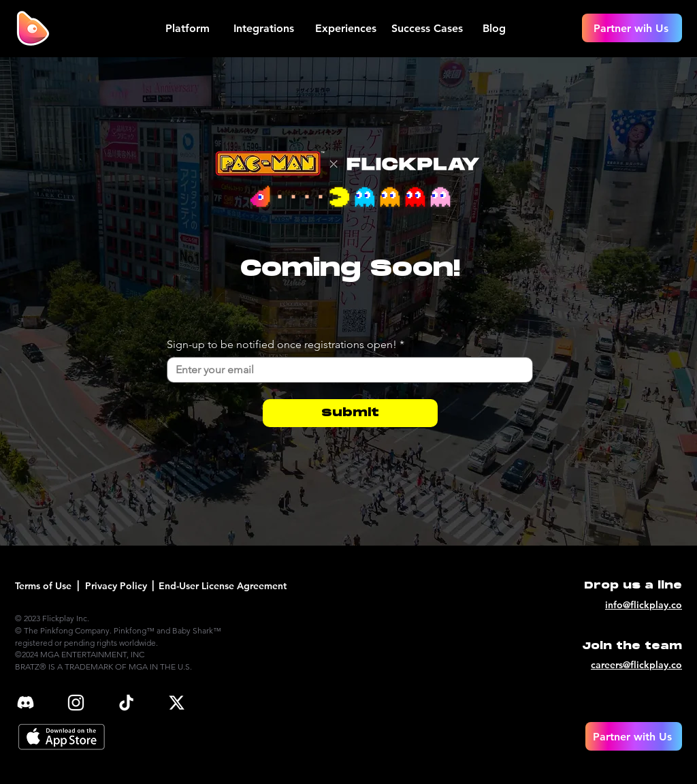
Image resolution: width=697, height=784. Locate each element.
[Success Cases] (428, 28)
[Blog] (495, 28)
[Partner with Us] (634, 736)
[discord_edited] (26, 703)
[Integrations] (265, 28)
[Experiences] (347, 28)
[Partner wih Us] (632, 28)
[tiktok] (126, 703)
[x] (177, 703)
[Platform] (189, 28)
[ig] (76, 703)
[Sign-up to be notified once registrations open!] (346, 370)
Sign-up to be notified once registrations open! (286, 345)
